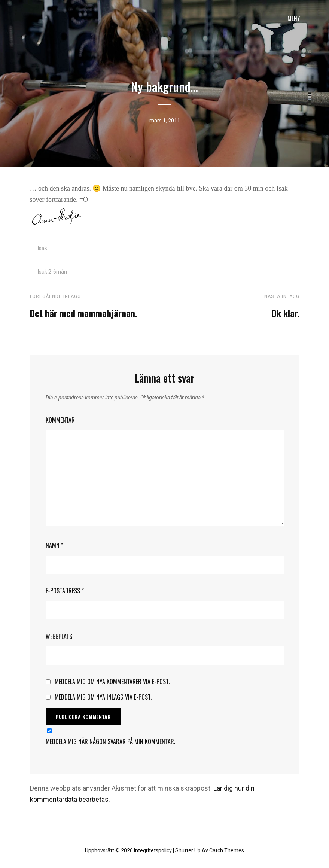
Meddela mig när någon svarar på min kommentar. (110, 741)
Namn (54, 545)
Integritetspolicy (153, 850)
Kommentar (60, 420)
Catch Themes (227, 850)
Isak (42, 248)
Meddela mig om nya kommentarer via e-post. (112, 682)
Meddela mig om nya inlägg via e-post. (103, 697)
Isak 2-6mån (52, 272)
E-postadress (65, 591)
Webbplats (59, 636)
